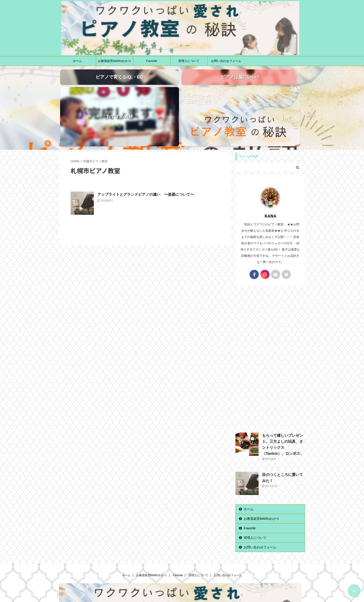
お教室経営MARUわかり (114, 61)
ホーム (77, 61)
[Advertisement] (270, 311)
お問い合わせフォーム (226, 61)
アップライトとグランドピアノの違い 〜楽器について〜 (146, 147)
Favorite (152, 61)
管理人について (189, 61)
